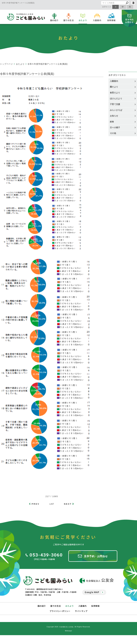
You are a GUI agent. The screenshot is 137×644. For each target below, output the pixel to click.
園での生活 (56, 606)
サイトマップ (81, 611)
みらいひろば (116, 110)
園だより (114, 87)
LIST (52, 504)
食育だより (115, 93)
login (133, 3)
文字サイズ (107, 7)
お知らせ (114, 116)
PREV (36, 504)
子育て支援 (115, 104)
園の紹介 (42, 606)
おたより (69, 606)
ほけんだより (116, 99)
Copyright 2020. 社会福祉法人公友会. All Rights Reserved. (69, 627)
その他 (114, 133)
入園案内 (114, 81)
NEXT (68, 504)
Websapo (68, 631)
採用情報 (95, 606)
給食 (112, 122)
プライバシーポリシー (60, 611)
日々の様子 (115, 127)
